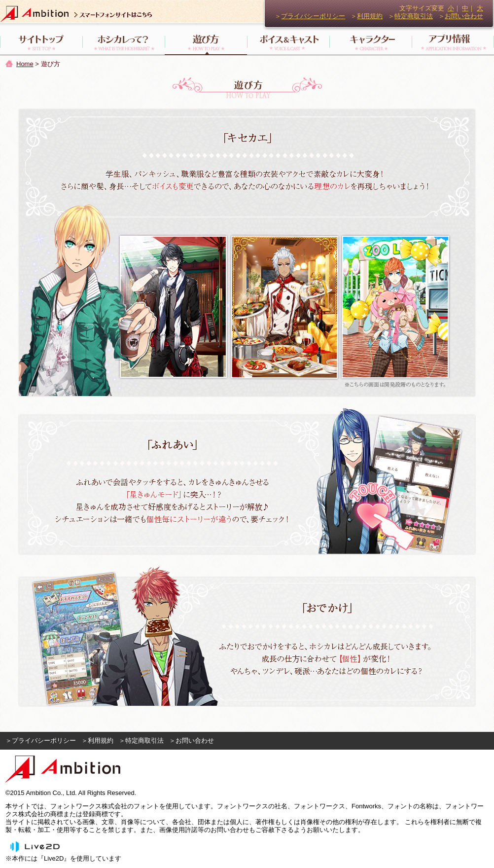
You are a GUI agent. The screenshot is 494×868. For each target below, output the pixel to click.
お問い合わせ (464, 16)
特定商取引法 (414, 16)
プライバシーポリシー (313, 16)
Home (25, 64)
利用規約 (370, 16)
